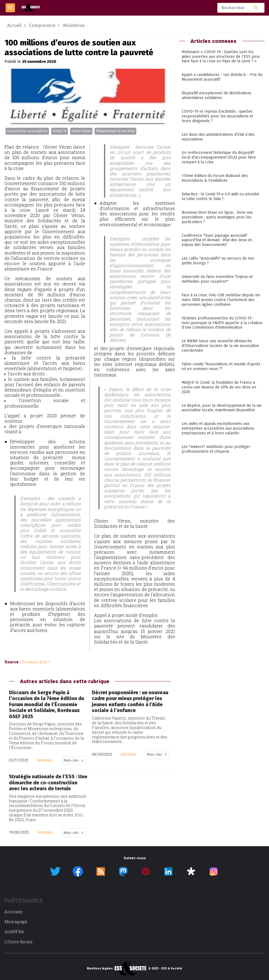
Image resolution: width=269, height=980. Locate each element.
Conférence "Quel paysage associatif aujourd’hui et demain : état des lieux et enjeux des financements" (217, 240)
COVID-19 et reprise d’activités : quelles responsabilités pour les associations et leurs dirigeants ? (217, 116)
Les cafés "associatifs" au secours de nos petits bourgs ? (218, 261)
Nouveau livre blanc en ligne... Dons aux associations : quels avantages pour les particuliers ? (217, 217)
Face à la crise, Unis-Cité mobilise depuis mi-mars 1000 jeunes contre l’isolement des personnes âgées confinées (221, 300)
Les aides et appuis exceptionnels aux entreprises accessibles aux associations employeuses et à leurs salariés (218, 428)
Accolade (13, 912)
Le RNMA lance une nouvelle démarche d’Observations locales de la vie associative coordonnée (220, 346)
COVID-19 (60, 131)
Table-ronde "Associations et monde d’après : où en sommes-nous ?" (222, 366)
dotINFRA (14, 932)
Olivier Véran (81, 131)
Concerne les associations (27, 131)
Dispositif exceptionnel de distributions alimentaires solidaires (217, 95)
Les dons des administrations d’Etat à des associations (218, 137)
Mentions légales (100, 969)
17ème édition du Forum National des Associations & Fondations (215, 178)
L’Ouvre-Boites (18, 942)
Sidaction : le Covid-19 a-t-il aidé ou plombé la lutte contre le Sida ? (220, 196)
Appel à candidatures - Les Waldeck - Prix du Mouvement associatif (222, 77)
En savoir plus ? (36, 662)
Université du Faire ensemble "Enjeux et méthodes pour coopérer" (217, 279)
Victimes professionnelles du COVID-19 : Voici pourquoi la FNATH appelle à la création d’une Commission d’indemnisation (222, 323)
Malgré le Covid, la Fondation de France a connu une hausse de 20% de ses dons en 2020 (219, 387)
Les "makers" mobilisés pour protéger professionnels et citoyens (216, 449)
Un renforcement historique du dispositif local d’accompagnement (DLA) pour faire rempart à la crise (219, 157)
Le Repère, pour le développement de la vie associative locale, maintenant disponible (222, 408)
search (256, 8)
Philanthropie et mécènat (115, 131)
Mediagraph (16, 922)
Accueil (14, 25)
